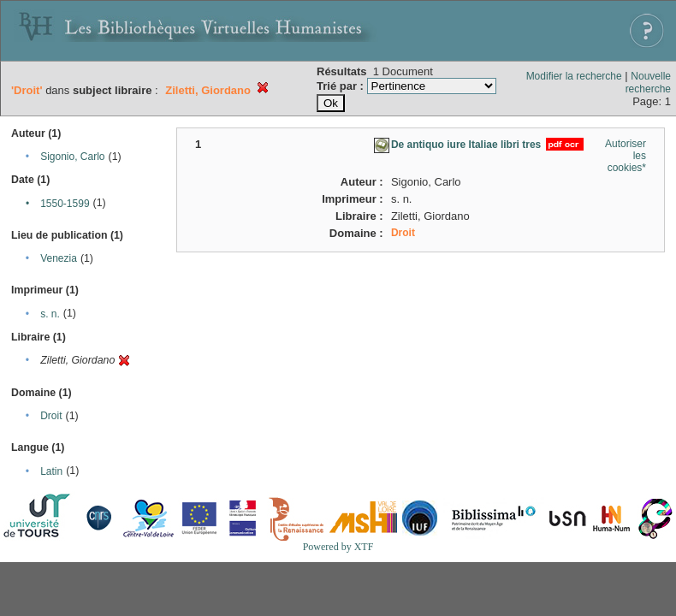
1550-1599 (65, 204)
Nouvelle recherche (648, 83)
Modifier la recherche (574, 76)
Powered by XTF (338, 547)
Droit (51, 416)
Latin (51, 471)
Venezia (59, 258)
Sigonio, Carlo (72, 157)
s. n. (50, 314)
